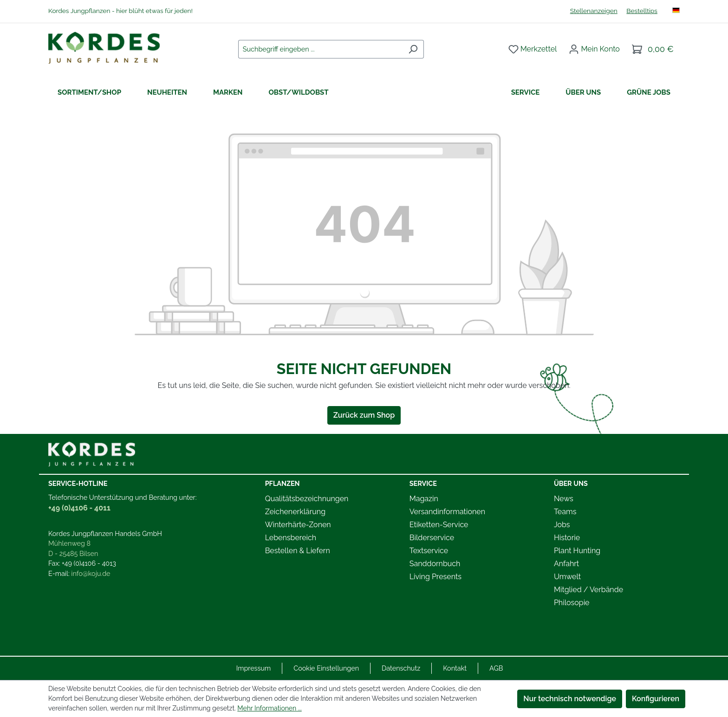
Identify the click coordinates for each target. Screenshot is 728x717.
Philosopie (572, 603)
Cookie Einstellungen (326, 668)
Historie (567, 538)
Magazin (424, 499)
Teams (565, 512)
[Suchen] (413, 49)
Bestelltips (642, 11)
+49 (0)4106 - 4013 (89, 563)
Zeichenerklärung (295, 512)
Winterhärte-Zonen (298, 525)
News (564, 499)
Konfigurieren (656, 699)
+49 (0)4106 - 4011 (79, 508)
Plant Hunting (577, 551)
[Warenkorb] (653, 49)
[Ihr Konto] (594, 49)
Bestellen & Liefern (298, 551)
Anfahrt (566, 564)
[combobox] (320, 49)
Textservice (429, 551)
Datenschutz (401, 668)
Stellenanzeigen (594, 11)
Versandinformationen (447, 512)
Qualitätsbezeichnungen (307, 499)
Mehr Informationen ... (269, 708)
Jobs (562, 525)
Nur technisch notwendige (570, 699)
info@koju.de (91, 573)
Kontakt (455, 668)
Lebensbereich (291, 538)
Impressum (254, 668)
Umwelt (567, 577)
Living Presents (435, 577)
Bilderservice (432, 538)
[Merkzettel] (533, 49)
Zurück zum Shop (364, 415)
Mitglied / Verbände (588, 590)
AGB (496, 668)
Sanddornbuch (435, 564)
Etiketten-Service (439, 525)
